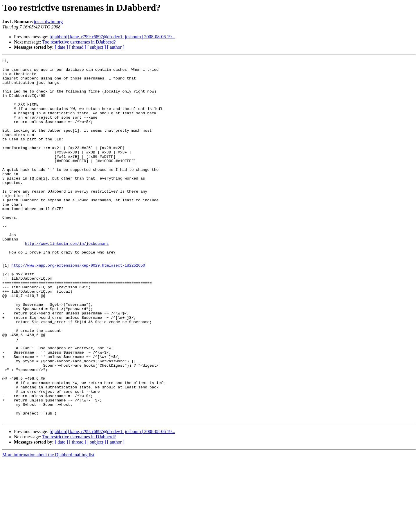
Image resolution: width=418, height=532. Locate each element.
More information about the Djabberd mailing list (48, 527)
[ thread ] (78, 47)
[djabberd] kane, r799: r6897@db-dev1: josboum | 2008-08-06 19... (112, 37)
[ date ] (61, 47)
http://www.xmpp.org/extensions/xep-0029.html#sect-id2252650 (78, 307)
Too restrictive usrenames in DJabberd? (79, 42)
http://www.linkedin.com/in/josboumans (67, 281)
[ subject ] (97, 47)
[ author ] (116, 47)
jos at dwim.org (48, 22)
